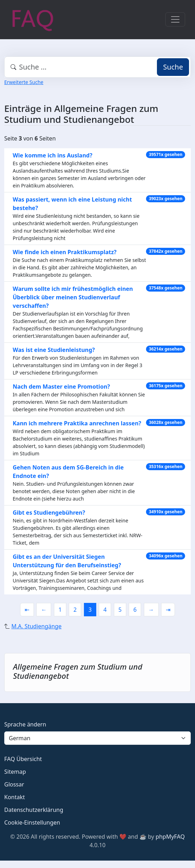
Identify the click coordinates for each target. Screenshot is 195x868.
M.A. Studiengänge (36, 626)
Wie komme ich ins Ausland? (53, 155)
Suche (173, 67)
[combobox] (97, 67)
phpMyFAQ (170, 837)
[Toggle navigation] (175, 19)
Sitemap (15, 772)
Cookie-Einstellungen (32, 822)
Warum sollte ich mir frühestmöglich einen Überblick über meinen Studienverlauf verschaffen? (73, 297)
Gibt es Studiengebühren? (49, 513)
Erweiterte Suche (24, 82)
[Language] (97, 738)
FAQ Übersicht (23, 759)
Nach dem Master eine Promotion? (61, 387)
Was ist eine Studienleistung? (54, 350)
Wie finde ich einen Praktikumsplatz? (65, 252)
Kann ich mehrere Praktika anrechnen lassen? (77, 423)
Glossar (14, 784)
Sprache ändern (25, 724)
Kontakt (15, 797)
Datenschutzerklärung (34, 810)
